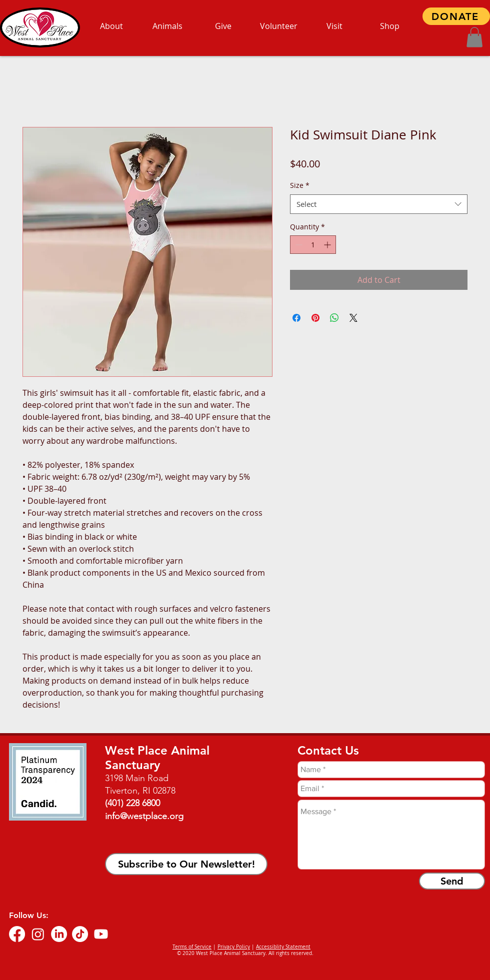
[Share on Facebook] (296, 318)
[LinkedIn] (59, 934)
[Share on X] (353, 318)
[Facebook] (17, 934)
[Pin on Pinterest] (315, 318)
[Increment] (328, 245)
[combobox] (379, 204)
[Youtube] (101, 934)
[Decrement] (298, 245)
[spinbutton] (313, 245)
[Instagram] (38, 934)
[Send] (452, 881)
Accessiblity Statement (283, 947)
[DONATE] (456, 16)
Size (300, 185)
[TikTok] (80, 934)
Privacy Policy (234, 947)
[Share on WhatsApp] (334, 318)
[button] (474, 37)
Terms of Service (192, 947)
